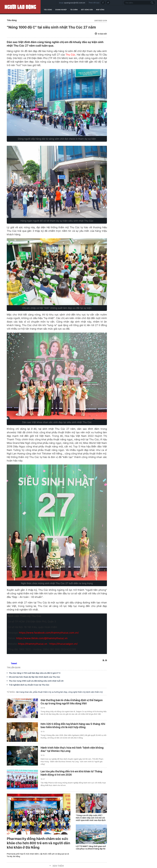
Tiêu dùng (48, 10)
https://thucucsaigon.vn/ (63, 644)
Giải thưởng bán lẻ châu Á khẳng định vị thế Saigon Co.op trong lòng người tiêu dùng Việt (72, 702)
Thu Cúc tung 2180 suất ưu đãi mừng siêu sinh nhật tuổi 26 (36, 681)
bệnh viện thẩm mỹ (94, 692)
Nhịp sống (100, 10)
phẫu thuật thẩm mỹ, (42, 692)
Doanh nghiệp (61, 10)
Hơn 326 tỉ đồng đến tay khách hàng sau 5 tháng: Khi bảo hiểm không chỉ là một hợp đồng (73, 726)
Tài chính (74, 10)
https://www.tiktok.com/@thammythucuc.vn (42, 638)
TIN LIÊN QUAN (14, 668)
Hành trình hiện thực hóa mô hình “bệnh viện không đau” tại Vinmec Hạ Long (72, 749)
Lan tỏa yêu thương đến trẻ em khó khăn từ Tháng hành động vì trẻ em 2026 (71, 773)
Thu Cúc (70, 55)
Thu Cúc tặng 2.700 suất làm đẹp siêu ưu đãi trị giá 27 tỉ (35, 673)
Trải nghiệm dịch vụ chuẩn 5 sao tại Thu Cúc (29, 685)
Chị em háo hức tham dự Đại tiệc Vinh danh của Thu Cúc (34, 677)
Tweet (14, 663)
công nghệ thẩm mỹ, (77, 692)
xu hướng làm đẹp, (60, 692)
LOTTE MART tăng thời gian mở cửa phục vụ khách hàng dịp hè (91, 848)
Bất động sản (87, 10)
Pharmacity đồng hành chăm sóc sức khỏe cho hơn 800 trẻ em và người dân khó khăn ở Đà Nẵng (38, 843)
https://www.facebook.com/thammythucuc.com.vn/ (49, 633)
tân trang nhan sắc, (25, 692)
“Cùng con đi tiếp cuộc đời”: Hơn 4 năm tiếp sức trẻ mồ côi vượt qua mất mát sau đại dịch (91, 818)
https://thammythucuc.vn (33, 644)
